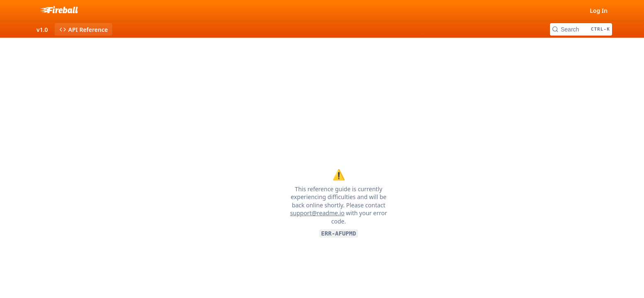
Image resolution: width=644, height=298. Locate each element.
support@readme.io (317, 213)
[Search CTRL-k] (581, 29)
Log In (599, 11)
